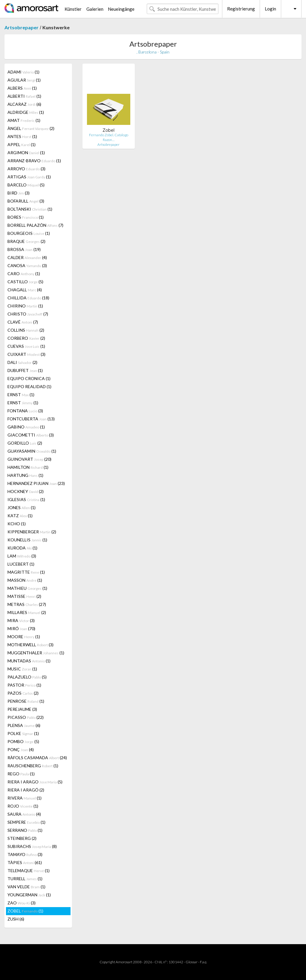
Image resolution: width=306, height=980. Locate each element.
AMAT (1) (24, 120)
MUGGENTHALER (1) (36, 653)
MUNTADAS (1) (29, 661)
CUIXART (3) (26, 354)
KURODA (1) (22, 548)
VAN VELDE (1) (26, 887)
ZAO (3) (22, 903)
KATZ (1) (20, 516)
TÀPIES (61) (25, 862)
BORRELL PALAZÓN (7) (35, 225)
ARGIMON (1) (26, 153)
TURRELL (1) (25, 879)
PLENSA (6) (24, 725)
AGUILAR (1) (24, 80)
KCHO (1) (17, 524)
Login (270, 9)
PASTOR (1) (24, 685)
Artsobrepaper (22, 27)
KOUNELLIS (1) (27, 540)
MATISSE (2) (24, 596)
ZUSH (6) (16, 919)
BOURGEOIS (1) (29, 233)
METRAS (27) (27, 604)
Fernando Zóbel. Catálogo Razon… (109, 137)
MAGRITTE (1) (26, 572)
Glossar (192, 962)
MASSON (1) (25, 580)
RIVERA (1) (25, 798)
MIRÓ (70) (21, 628)
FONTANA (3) (25, 411)
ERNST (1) (21, 395)
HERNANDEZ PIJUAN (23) (36, 483)
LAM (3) (22, 556)
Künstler (73, 9)
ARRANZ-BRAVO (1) (34, 161)
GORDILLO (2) (25, 443)
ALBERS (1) (22, 88)
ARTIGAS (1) (29, 177)
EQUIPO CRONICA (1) (29, 378)
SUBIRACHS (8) (32, 846)
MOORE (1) (24, 637)
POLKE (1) (23, 733)
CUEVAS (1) (26, 346)
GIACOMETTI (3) (31, 435)
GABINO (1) (26, 427)
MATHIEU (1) (27, 588)
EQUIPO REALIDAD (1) (29, 386)
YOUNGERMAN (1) (29, 895)
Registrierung (241, 9)
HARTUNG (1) (25, 475)
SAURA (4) (24, 814)
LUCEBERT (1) (21, 564)
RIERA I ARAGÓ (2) (26, 790)
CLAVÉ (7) (23, 322)
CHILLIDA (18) (28, 298)
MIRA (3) (21, 620)
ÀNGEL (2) (31, 128)
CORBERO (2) (26, 338)
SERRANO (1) (25, 830)
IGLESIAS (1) (26, 499)
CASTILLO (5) (25, 282)
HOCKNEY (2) (26, 491)
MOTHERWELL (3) (30, 645)
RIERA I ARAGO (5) (35, 782)
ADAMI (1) (23, 72)
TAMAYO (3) (25, 854)
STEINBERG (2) (22, 838)
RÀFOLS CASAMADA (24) (37, 758)
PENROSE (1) (26, 701)
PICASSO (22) (26, 717)
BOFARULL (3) (26, 201)
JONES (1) (22, 507)
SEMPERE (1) (26, 822)
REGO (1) (21, 774)
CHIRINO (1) (25, 306)
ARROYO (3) (26, 169)
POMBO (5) (23, 741)
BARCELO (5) (26, 185)
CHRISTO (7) (28, 314)
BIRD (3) (19, 193)
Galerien (95, 9)
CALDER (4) (27, 257)
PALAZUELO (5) (27, 677)
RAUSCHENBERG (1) (33, 766)
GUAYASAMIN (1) (32, 451)
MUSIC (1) (22, 669)
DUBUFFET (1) (25, 370)
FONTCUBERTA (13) (31, 419)
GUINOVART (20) (29, 459)
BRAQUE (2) (26, 241)
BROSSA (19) (24, 249)
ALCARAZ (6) (24, 104)
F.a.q (203, 962)
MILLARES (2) (27, 612)
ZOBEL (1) (25, 911)
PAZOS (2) (23, 693)
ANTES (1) (22, 136)
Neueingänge (121, 9)
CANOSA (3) (27, 265)
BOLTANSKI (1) (30, 209)
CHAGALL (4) (25, 290)
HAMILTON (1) (28, 467)
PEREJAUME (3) (22, 709)
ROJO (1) (23, 806)
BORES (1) (26, 217)
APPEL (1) (22, 144)
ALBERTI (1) (24, 96)
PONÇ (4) (21, 749)
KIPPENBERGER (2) (32, 532)
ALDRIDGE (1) (26, 112)
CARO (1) (24, 274)
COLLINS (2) (26, 330)
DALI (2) (22, 362)
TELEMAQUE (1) (29, 870)
